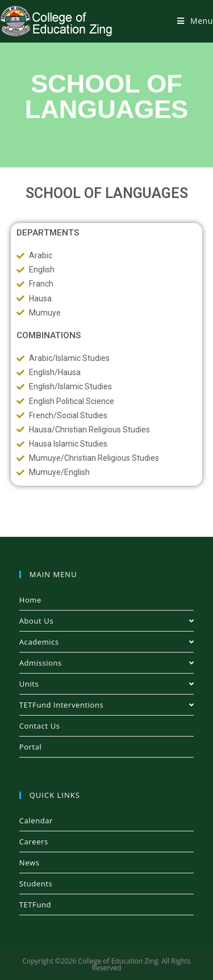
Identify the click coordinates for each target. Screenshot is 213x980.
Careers (34, 842)
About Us (107, 621)
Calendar (36, 821)
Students (36, 884)
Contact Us (40, 726)
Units (107, 684)
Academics (107, 642)
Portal (31, 747)
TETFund (35, 905)
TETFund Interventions (107, 705)
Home (30, 600)
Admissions (107, 663)
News (30, 863)
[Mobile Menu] (195, 21)
